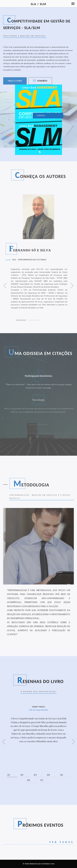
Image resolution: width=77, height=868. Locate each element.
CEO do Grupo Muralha (38, 710)
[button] (73, 4)
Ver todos (61, 842)
